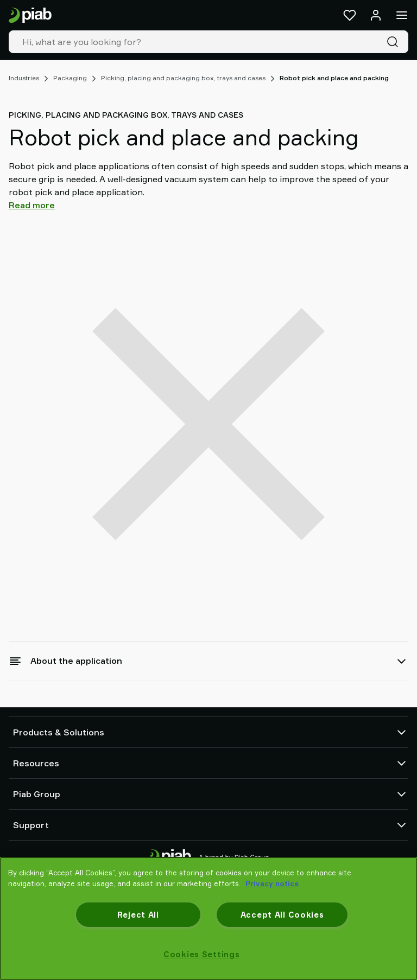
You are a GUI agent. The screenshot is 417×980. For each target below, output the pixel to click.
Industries (24, 78)
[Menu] (402, 15)
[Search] (395, 42)
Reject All (138, 915)
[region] (208, 918)
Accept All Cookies (282, 915)
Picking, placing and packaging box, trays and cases (183, 78)
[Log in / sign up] (376, 15)
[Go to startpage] (30, 15)
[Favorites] (350, 15)
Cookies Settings (202, 954)
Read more (32, 205)
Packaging (70, 78)
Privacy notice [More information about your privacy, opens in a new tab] (272, 883)
